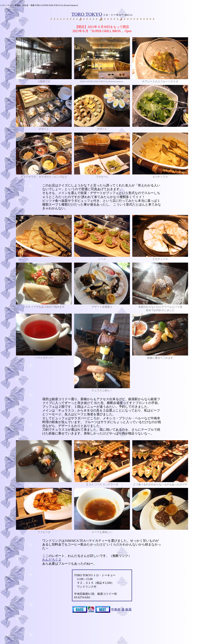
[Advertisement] (102, 634)
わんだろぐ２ (52, 560)
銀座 (128, 609)
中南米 (116, 609)
